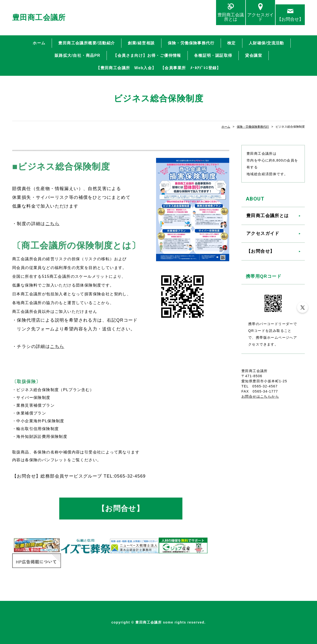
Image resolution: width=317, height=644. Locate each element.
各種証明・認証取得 (213, 55)
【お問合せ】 (290, 19)
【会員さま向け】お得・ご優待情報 (147, 55)
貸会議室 (254, 55)
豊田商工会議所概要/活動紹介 (87, 43)
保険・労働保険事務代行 (191, 43)
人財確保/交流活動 (266, 43)
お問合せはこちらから (260, 396)
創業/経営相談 (141, 43)
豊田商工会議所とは (231, 17)
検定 (232, 43)
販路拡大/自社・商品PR (77, 55)
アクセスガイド (260, 17)
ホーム (39, 43)
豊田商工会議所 (39, 17)
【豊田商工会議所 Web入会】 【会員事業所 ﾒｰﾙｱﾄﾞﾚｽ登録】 (158, 68)
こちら (52, 224)
